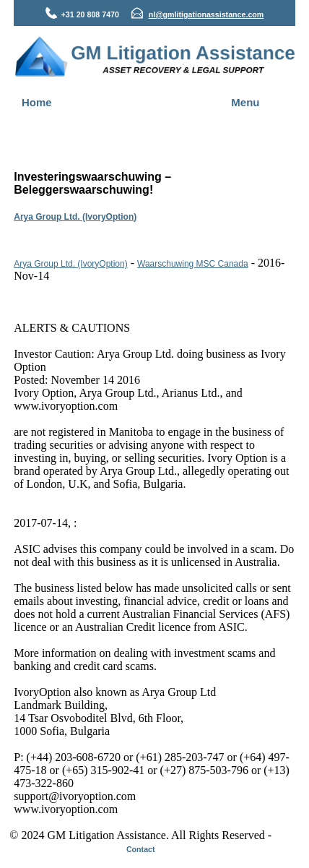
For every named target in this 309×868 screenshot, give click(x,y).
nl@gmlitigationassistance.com (206, 14)
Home (37, 102)
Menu (245, 102)
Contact (141, 849)
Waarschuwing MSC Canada (193, 264)
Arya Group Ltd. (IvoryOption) (75, 217)
